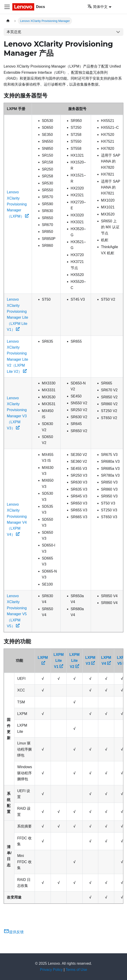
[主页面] (8, 21)
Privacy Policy (51, 970)
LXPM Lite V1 (59, 661)
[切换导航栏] (7, 7)
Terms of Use (76, 970)
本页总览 (14, 32)
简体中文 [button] (97, 7)
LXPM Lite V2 (74, 661)
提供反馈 (14, 932)
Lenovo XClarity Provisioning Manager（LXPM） (18, 204)
